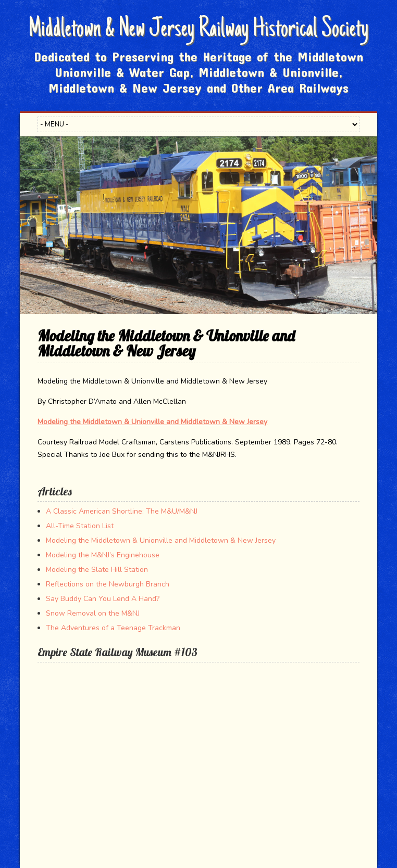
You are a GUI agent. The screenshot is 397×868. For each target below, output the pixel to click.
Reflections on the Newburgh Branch (108, 584)
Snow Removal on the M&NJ (93, 613)
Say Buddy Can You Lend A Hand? (103, 599)
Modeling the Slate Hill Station (97, 570)
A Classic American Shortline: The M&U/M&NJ (122, 511)
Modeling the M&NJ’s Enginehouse (103, 555)
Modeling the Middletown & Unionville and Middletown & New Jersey (152, 422)
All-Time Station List (80, 526)
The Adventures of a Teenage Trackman (113, 628)
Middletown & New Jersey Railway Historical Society (198, 30)
